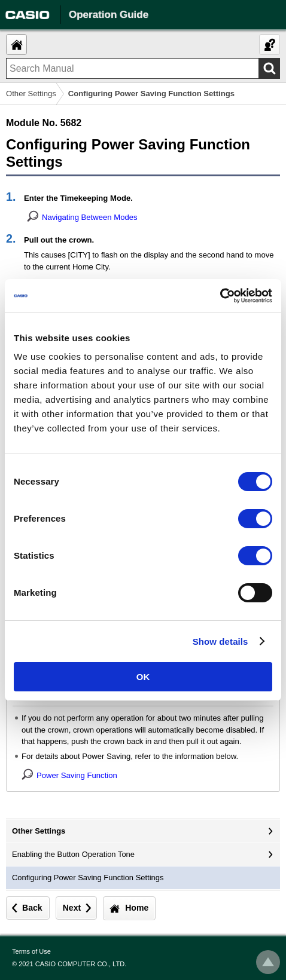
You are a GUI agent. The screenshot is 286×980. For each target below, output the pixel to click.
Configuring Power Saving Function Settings (88, 878)
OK (143, 677)
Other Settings (31, 94)
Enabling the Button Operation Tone (73, 854)
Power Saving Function (77, 775)
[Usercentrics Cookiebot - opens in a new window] (220, 296)
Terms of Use (31, 951)
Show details (220, 641)
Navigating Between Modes (90, 217)
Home (137, 908)
